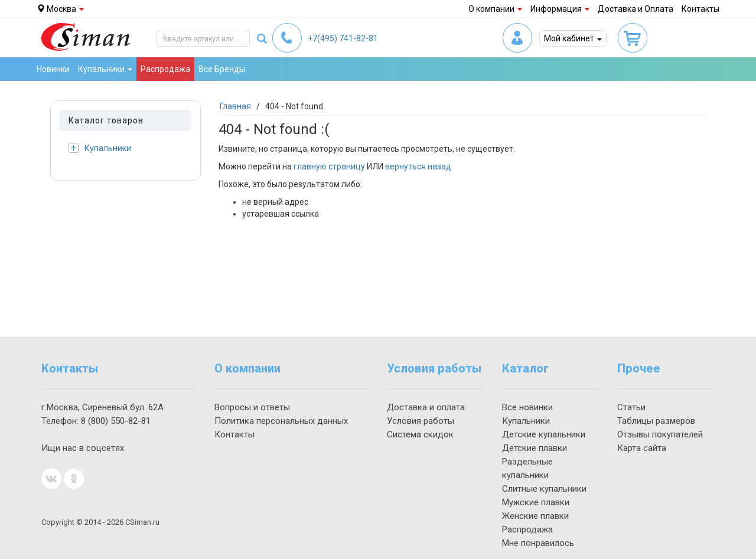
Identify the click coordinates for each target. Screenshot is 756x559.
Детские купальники (544, 434)
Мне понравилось (538, 543)
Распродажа (165, 69)
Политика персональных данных (281, 421)
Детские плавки (535, 448)
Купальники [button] (105, 69)
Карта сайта (642, 448)
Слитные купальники (544, 489)
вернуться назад (418, 166)
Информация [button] (560, 9)
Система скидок (420, 434)
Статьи (631, 407)
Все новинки (527, 407)
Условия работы (421, 421)
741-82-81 (343, 38)
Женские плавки (535, 516)
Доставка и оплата (426, 407)
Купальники (100, 148)
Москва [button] (60, 9)
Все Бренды (222, 69)
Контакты (700, 9)
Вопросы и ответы (252, 407)
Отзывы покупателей (660, 434)
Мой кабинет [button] (573, 38)
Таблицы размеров (656, 421)
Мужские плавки (536, 502)
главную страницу (329, 166)
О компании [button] (495, 9)
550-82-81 (116, 421)
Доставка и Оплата (636, 9)
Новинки (53, 69)
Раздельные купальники (527, 468)
